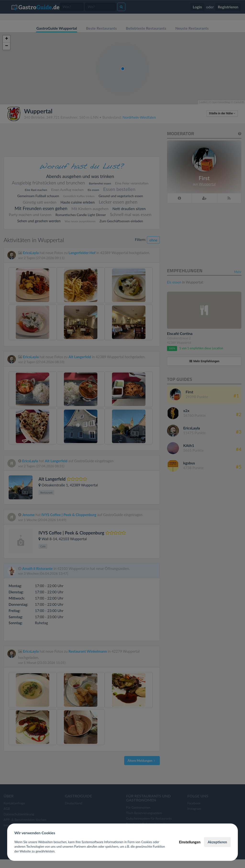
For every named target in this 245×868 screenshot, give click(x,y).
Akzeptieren (217, 842)
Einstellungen (190, 842)
